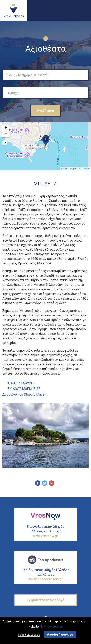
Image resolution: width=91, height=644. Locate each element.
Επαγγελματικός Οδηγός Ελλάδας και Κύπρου (46, 531)
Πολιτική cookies (51, 627)
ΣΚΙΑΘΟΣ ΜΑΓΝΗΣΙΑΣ (24, 389)
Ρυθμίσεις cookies (29, 635)
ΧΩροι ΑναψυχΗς (21, 383)
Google (86, 169)
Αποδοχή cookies (60, 635)
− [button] (6, 134)
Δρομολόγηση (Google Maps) (24, 394)
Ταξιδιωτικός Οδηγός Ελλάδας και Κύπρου (46, 575)
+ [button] (6, 128)
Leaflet (65, 169)
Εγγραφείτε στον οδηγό (46, 600)
